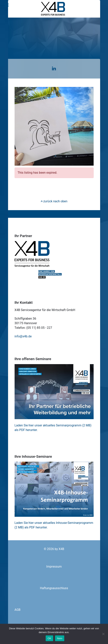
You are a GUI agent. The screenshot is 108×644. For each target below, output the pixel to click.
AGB (18, 610)
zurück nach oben (54, 201)
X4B (61, 549)
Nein (60, 638)
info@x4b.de (23, 336)
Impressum (54, 567)
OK (49, 638)
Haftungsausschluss (54, 588)
